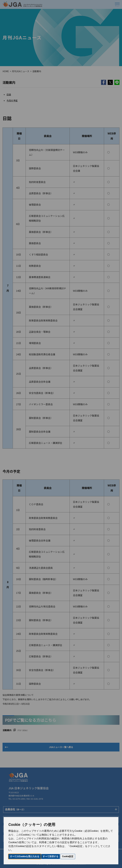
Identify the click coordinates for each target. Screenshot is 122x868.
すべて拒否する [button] (51, 856)
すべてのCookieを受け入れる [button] (25, 856)
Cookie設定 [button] (68, 856)
